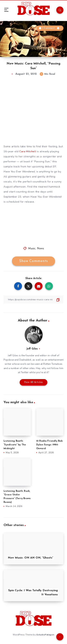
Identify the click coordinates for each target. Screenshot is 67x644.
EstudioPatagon (45, 635)
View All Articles (33, 382)
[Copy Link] (33, 299)
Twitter (25, 372)
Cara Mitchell (28, 151)
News (40, 249)
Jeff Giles (32, 349)
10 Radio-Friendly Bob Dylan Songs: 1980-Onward (49, 445)
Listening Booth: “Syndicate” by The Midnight (15, 445)
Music (32, 249)
